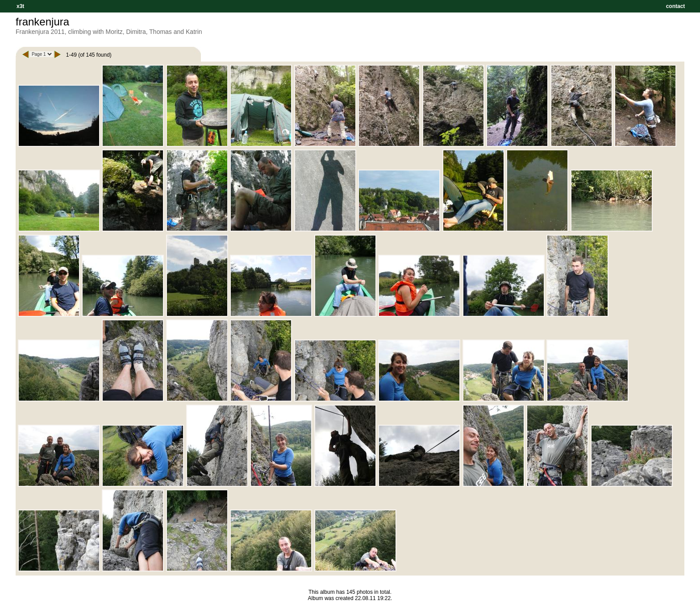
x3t (20, 6)
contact (675, 6)
